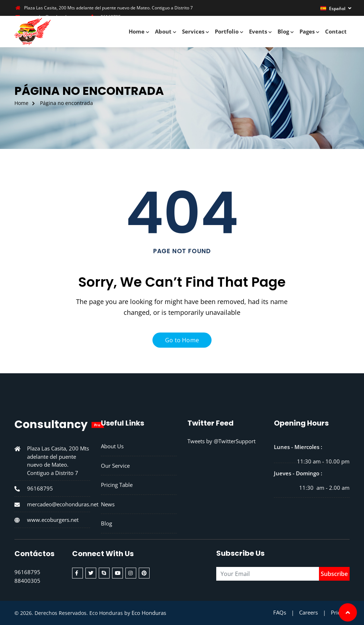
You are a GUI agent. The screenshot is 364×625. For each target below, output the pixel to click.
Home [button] (139, 31)
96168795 (40, 488)
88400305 (27, 581)
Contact (336, 31)
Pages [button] (309, 31)
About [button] (166, 31)
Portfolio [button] (229, 31)
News (108, 504)
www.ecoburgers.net (53, 520)
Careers (308, 612)
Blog (106, 523)
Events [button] (260, 31)
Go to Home (182, 340)
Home (21, 103)
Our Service (115, 466)
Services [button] (196, 31)
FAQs (280, 612)
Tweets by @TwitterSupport (221, 441)
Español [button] (333, 8)
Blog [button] (286, 31)
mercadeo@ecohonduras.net (63, 504)
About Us (112, 446)
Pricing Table (117, 485)
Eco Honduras (149, 613)
